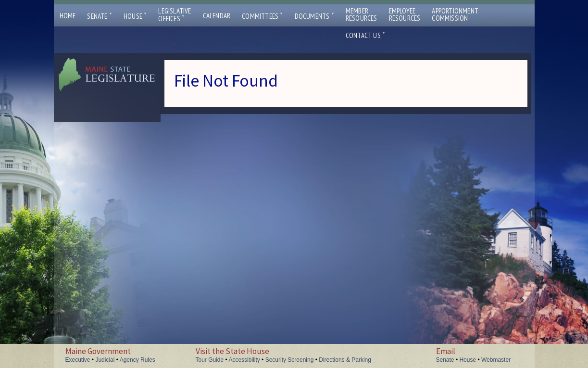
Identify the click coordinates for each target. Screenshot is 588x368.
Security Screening (290, 360)
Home (68, 16)
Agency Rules (138, 360)
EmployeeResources (405, 14)
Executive (78, 360)
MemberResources (362, 14)
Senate (100, 16)
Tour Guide (210, 360)
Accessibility (244, 360)
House (135, 16)
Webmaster (496, 360)
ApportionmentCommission (455, 14)
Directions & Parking (345, 360)
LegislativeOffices (175, 15)
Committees (262, 16)
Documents (314, 16)
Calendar (217, 16)
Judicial (105, 360)
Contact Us (365, 35)
